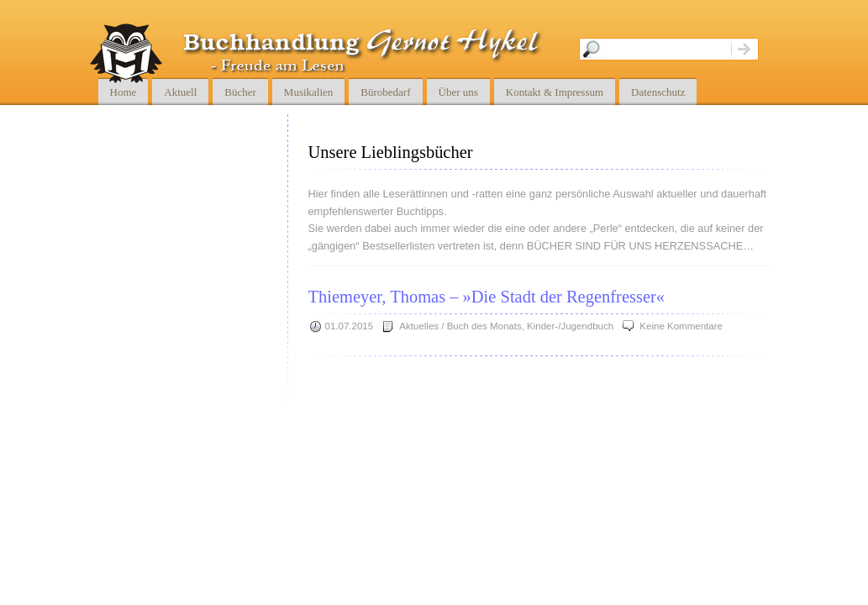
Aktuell (180, 92)
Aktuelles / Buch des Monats (460, 326)
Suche (745, 49)
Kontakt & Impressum (555, 92)
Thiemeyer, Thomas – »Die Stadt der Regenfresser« (487, 297)
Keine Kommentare (681, 326)
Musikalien (309, 92)
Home (124, 92)
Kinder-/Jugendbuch (570, 326)
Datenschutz (658, 92)
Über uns (458, 92)
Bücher (240, 92)
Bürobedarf (385, 92)
